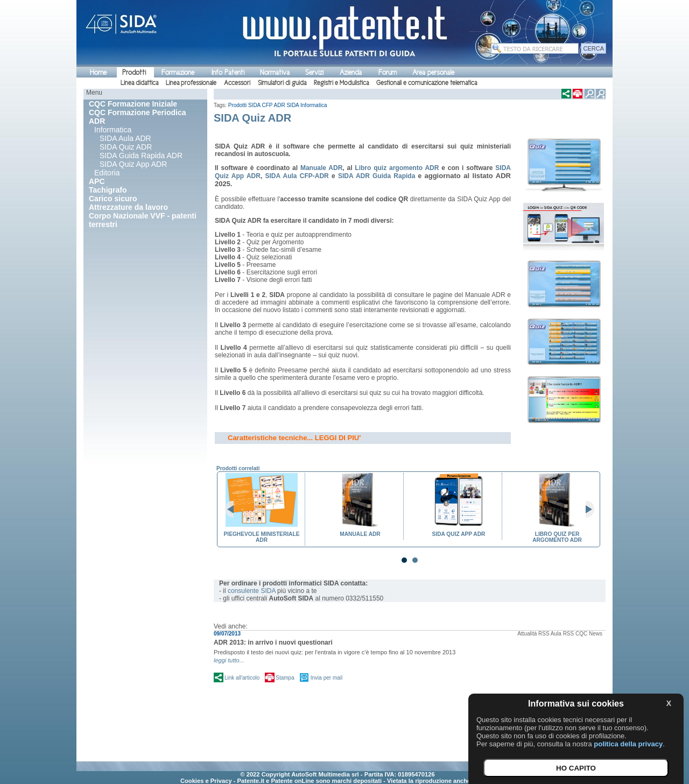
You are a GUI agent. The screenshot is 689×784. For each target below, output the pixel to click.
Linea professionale (191, 83)
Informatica (113, 130)
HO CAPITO (576, 768)
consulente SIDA (252, 591)
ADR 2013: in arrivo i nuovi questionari (273, 642)
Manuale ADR (321, 168)
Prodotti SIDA (244, 105)
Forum (388, 72)
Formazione (178, 72)
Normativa (275, 72)
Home (98, 72)
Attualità (527, 634)
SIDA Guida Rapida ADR (141, 156)
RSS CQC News (583, 634)
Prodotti (134, 72)
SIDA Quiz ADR (126, 147)
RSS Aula (550, 634)
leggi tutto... (229, 660)
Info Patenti (228, 72)
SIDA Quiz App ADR (133, 164)
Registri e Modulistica (341, 83)
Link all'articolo (242, 678)
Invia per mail (326, 678)
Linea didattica (139, 83)
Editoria (107, 173)
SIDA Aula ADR (125, 138)
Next (586, 510)
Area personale (433, 72)
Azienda (351, 72)
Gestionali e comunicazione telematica (427, 83)
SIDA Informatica (307, 105)
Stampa (285, 678)
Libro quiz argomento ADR (397, 168)
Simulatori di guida (282, 83)
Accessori (237, 83)
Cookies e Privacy (206, 781)
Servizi (314, 72)
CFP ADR (274, 105)
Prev (234, 510)
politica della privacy (628, 744)
